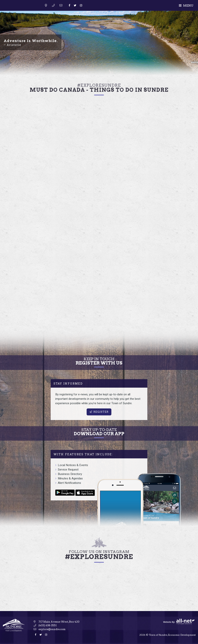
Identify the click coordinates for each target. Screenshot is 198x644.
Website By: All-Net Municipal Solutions (179, 622)
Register (99, 412)
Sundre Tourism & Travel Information (23, 10)
